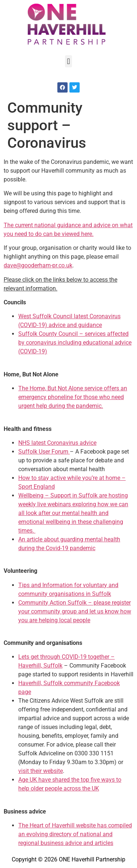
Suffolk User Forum (44, 452)
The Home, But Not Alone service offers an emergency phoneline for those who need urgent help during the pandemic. (73, 397)
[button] (68, 61)
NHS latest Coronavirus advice (57, 443)
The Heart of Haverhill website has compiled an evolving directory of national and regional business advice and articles (75, 834)
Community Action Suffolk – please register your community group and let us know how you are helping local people (75, 611)
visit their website (41, 771)
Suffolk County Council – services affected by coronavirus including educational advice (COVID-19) (75, 343)
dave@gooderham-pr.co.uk (38, 265)
